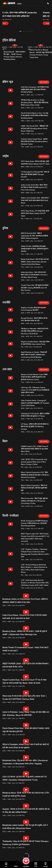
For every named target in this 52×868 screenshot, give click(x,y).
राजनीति (6, 303)
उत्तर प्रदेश (7, 370)
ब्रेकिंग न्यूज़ (8, 82)
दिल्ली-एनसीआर (11, 516)
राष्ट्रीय (5, 156)
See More (44, 82)
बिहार (5, 442)
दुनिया (5, 228)
